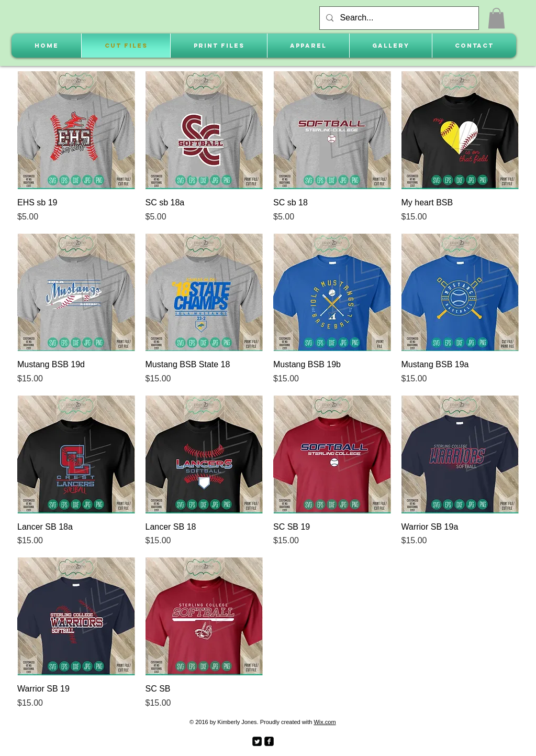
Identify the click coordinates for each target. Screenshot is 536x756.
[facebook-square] (269, 741)
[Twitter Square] (257, 741)
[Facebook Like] (304, 740)
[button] (496, 18)
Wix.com (325, 722)
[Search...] (398, 18)
